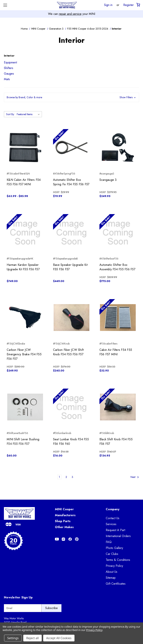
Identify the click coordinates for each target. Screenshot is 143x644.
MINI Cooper (64, 509)
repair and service (70, 14)
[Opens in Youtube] (57, 539)
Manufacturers (65, 515)
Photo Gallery (114, 548)
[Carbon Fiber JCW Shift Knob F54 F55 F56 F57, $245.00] (71, 318)
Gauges (9, 74)
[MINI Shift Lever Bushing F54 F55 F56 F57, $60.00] (25, 407)
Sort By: (10, 114)
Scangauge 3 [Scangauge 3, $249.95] (108, 180)
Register (128, 5)
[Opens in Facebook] (70, 539)
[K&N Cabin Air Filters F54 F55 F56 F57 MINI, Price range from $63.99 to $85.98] (25, 148)
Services (111, 524)
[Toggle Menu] (5, 5)
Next (135, 477)
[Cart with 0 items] (138, 5)
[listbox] (29, 114)
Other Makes (64, 527)
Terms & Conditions (118, 560)
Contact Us (113, 518)
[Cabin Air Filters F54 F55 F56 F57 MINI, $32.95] (118, 318)
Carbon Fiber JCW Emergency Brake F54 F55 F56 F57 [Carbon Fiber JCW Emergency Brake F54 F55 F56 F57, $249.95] (24, 354)
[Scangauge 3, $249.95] (118, 148)
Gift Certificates (116, 584)
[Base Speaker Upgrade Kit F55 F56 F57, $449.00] (71, 233)
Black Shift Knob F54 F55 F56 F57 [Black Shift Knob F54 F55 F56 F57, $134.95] (116, 442)
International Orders (118, 536)
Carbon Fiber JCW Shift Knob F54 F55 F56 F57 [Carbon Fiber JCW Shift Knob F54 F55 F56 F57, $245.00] (68, 352)
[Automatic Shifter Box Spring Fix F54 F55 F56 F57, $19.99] (71, 148)
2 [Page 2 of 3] (66, 477)
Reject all (32, 638)
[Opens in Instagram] (63, 539)
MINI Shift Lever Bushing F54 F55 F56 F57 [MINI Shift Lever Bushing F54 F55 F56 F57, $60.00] (23, 442)
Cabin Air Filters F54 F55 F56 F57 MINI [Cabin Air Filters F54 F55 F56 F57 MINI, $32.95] (116, 352)
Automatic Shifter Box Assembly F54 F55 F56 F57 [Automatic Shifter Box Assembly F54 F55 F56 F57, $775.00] (117, 267)
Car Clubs (112, 554)
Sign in (108, 5)
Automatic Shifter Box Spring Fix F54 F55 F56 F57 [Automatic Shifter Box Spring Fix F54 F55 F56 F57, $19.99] (71, 182)
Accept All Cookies (59, 638)
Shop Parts (63, 521)
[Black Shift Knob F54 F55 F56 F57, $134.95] (118, 407)
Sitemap (111, 578)
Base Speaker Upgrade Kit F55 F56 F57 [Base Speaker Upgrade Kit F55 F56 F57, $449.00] (70, 267)
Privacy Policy (114, 566)
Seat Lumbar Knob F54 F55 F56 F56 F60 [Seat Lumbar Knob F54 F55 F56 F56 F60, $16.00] (71, 442)
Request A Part (115, 530)
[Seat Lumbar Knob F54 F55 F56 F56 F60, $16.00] (71, 407)
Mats (7, 79)
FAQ (109, 542)
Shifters (9, 68)
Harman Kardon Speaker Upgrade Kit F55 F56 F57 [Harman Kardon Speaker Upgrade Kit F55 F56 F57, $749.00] (23, 267)
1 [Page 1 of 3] (59, 477)
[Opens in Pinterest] (77, 539)
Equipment (10, 62)
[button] (71, 97)
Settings (13, 638)
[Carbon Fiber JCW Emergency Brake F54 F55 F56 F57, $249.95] (25, 318)
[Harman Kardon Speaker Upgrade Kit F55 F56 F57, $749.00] (25, 233)
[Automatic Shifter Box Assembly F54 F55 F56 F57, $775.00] (118, 233)
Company (113, 509)
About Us (112, 572)
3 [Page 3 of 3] (72, 477)
